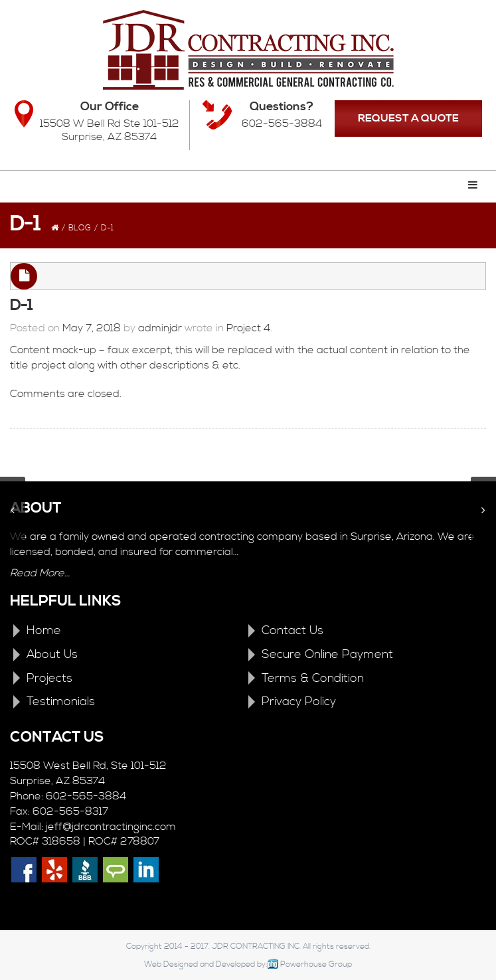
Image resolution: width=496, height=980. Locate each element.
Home (44, 630)
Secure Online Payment (327, 654)
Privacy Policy (299, 701)
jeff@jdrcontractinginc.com (111, 827)
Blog (80, 228)
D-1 (21, 305)
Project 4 (248, 328)
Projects (49, 678)
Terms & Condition (313, 678)
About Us (52, 654)
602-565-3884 (282, 123)
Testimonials (61, 701)
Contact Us (292, 630)
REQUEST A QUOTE (408, 118)
